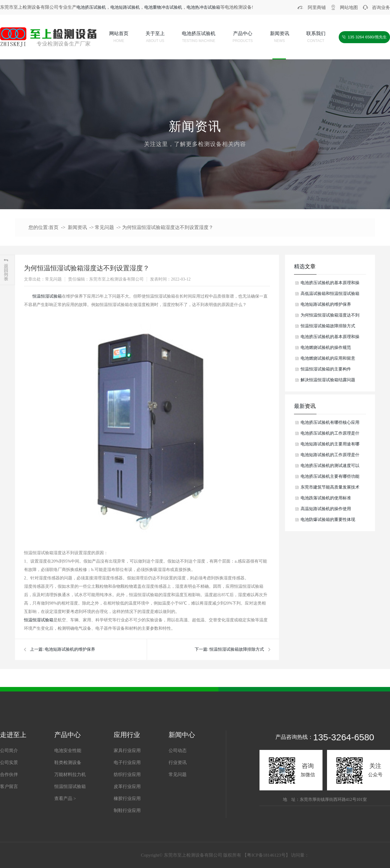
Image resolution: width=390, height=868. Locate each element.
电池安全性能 (68, 751)
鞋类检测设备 (68, 762)
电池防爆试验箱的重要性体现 (328, 520)
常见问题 (104, 227)
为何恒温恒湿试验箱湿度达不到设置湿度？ (168, 227)
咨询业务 (381, 7)
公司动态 (178, 751)
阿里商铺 (317, 7)
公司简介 (9, 751)
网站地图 (349, 7)
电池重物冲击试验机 (163, 7)
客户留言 (9, 786)
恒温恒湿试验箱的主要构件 (326, 369)
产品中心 (243, 38)
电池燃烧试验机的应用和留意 (328, 358)
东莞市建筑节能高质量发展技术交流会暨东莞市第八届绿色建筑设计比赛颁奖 (330, 489)
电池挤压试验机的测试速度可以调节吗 (330, 467)
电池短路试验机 (125, 7)
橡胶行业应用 (127, 798)
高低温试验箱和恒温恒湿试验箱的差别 (330, 295)
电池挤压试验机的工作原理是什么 (330, 435)
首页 (54, 227)
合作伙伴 (9, 774)
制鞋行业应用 (127, 810)
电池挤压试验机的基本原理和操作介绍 (330, 284)
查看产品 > (65, 798)
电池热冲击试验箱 (203, 7)
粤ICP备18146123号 (266, 855)
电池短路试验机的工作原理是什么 (330, 456)
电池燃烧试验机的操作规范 (326, 348)
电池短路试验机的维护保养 (70, 649)
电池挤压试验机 (91, 7)
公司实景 (9, 762)
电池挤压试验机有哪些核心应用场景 (330, 424)
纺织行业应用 (127, 774)
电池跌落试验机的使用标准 (326, 498)
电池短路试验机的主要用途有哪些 (330, 446)
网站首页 (119, 38)
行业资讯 (178, 762)
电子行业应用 (127, 762)
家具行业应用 (127, 751)
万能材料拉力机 (70, 774)
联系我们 (316, 38)
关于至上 (155, 38)
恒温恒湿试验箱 (47, 296)
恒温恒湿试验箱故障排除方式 (237, 649)
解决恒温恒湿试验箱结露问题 (328, 380)
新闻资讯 (280, 38)
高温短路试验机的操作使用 (326, 509)
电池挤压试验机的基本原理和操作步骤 (330, 338)
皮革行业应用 (127, 786)
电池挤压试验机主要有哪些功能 (330, 476)
